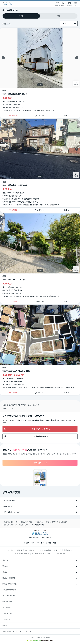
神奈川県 (55, 522)
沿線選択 (64, 522)
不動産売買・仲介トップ (10, 522)
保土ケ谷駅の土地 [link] (38, 525)
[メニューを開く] (76, 4)
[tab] (21, 16)
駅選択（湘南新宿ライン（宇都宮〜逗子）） (16, 525)
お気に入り (40, 116)
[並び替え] (69, 24)
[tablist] (40, 16)
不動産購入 (39, 522)
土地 (47, 522)
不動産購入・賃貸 (26, 522)
